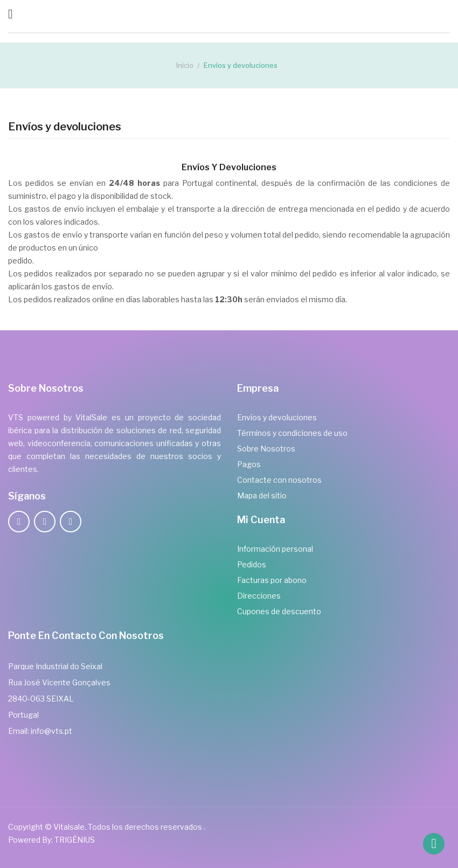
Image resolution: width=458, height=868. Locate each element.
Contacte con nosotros (279, 480)
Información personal (275, 549)
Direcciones (259, 596)
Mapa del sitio (262, 495)
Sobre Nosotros (266, 449)
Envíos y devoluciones (277, 417)
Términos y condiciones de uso (292, 433)
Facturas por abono (272, 580)
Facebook (19, 522)
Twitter (45, 522)
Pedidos (252, 564)
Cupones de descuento (279, 611)
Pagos (249, 464)
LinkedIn (71, 522)
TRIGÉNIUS (75, 840)
